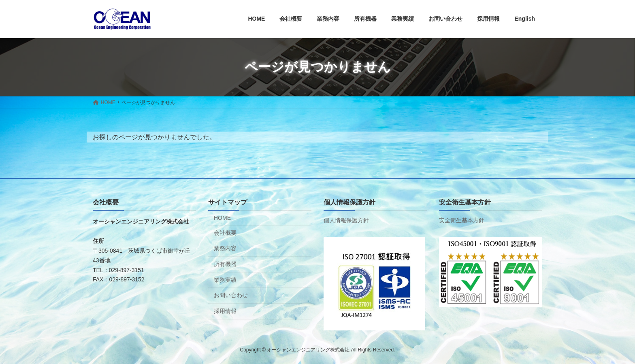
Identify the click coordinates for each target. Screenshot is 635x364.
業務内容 (225, 248)
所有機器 (225, 264)
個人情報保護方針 (346, 220)
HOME (222, 218)
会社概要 (225, 233)
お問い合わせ (231, 295)
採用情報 (225, 311)
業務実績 (225, 279)
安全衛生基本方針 (462, 220)
